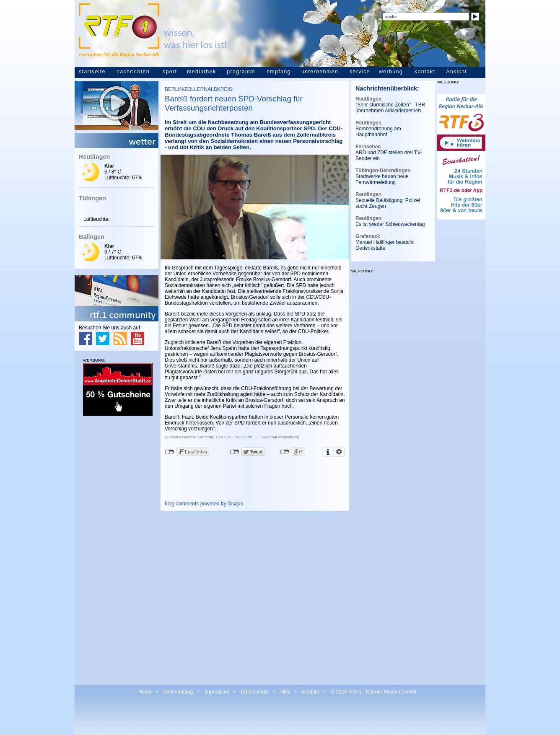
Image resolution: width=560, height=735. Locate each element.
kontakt (425, 72)
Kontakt (310, 692)
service (360, 72)
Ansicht (456, 72)
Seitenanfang (178, 692)
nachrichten (133, 72)
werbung (391, 72)
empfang (279, 72)
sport (170, 72)
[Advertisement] (117, 550)
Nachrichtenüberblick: (387, 88)
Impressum (217, 692)
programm (241, 72)
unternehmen (320, 72)
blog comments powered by (204, 504)
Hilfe (285, 692)
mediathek (201, 72)
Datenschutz (255, 692)
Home (145, 692)
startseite (92, 72)
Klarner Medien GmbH (391, 692)
